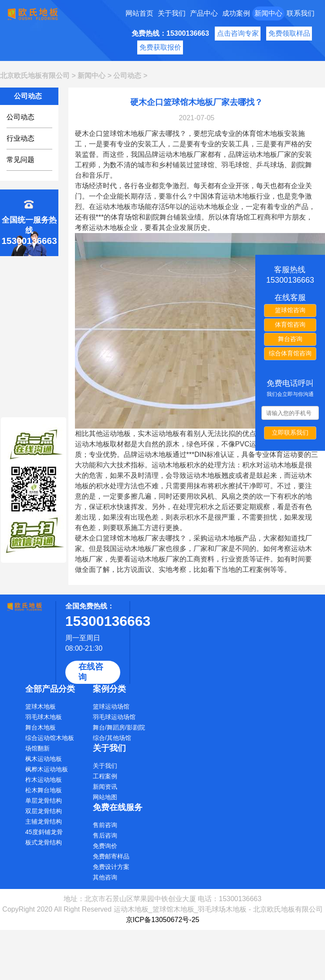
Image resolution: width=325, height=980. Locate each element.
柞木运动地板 (44, 780)
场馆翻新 (37, 748)
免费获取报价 (160, 47)
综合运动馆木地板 (50, 738)
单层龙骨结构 (44, 801)
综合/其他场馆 (112, 738)
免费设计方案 (111, 867)
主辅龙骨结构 (44, 821)
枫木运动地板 (44, 759)
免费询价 (105, 846)
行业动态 (20, 138)
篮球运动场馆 (111, 706)
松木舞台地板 (44, 790)
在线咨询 (91, 672)
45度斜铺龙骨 (44, 832)
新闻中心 (268, 13)
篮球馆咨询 (290, 310)
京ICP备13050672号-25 (163, 920)
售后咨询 (105, 835)
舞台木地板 (41, 727)
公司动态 (127, 76)
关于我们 (172, 13)
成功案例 (236, 13)
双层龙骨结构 (44, 811)
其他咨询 (105, 877)
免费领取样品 (289, 33)
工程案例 (105, 776)
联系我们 (301, 13)
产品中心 (204, 13)
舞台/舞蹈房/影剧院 (119, 727)
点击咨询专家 (238, 33)
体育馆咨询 (290, 324)
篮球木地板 (41, 706)
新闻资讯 (105, 787)
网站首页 (139, 13)
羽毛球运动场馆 (114, 717)
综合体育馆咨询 (290, 353)
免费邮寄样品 (111, 856)
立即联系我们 (290, 433)
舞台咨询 (290, 339)
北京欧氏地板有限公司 (35, 76)
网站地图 (105, 797)
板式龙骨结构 (44, 842)
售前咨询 (105, 825)
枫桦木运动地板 (47, 769)
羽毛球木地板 (44, 717)
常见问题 (20, 160)
